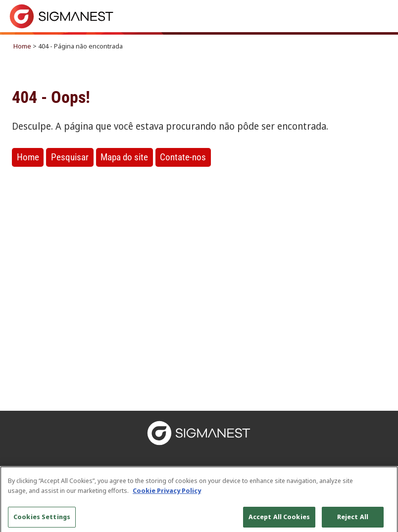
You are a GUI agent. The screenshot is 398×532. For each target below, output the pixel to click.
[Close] (382, 485)
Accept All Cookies (279, 520)
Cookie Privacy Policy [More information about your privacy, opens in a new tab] (167, 493)
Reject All (353, 520)
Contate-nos (183, 157)
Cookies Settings (42, 520)
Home (22, 46)
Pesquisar (70, 157)
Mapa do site (124, 157)
